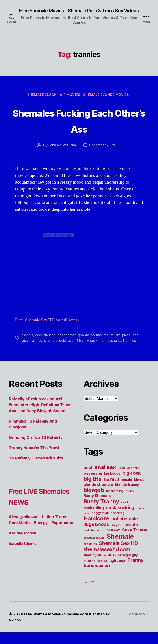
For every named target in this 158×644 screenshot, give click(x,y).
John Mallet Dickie (61, 152)
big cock (132, 485)
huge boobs (96, 536)
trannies (44, 352)
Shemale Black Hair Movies (53, 101)
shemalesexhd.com (107, 561)
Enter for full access (51, 327)
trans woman (97, 577)
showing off (92, 567)
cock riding (94, 519)
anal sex (105, 479)
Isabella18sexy (23, 566)
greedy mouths (92, 342)
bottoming (115, 503)
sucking (102, 573)
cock (125, 514)
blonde (139, 491)
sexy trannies (51, 347)
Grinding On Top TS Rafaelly (36, 449)
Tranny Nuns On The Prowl (34, 459)
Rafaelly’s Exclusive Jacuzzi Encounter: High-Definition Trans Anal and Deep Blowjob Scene (40, 416)
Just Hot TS (89, 594)
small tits (110, 567)
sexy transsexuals (94, 550)
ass (122, 479)
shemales (90, 556)
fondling (118, 525)
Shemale (120, 548)
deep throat (68, 342)
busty (130, 503)
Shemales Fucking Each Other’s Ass (79, 126)
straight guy (128, 567)
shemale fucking (76, 347)
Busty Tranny (101, 513)
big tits (92, 491)
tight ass (117, 572)
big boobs (112, 485)
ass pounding (93, 485)
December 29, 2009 (105, 152)
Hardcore (96, 530)
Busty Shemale (97, 507)
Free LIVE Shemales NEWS (29, 513)
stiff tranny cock (105, 347)
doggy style (100, 525)
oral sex (113, 542)
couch (140, 520)
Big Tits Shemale (118, 491)
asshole (28, 342)
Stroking (89, 572)
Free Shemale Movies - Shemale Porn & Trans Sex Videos (79, 14)
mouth (111, 342)
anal (88, 479)
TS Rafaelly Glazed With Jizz (36, 470)
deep (86, 525)
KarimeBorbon (23, 556)
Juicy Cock (118, 537)
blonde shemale (98, 496)
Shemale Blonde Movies (108, 101)
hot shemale (125, 530)
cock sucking (46, 342)
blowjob (94, 502)
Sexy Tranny (135, 542)
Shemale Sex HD (118, 555)
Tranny (135, 572)
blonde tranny (127, 496)
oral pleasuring (94, 542)
